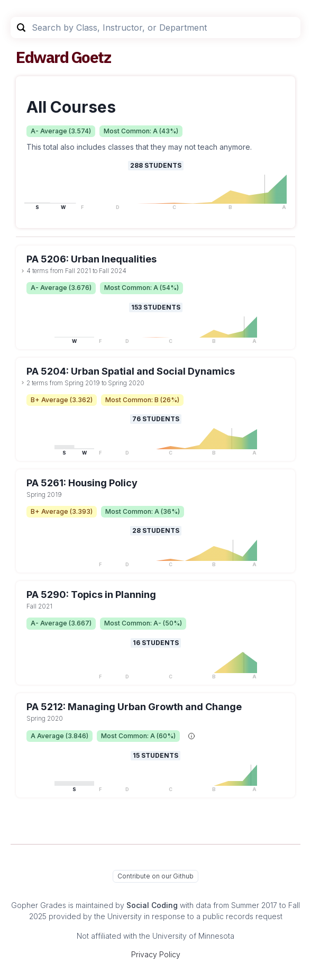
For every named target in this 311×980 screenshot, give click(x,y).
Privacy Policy (156, 954)
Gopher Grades (39, 905)
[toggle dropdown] (23, 271)
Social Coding (152, 905)
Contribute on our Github (155, 876)
